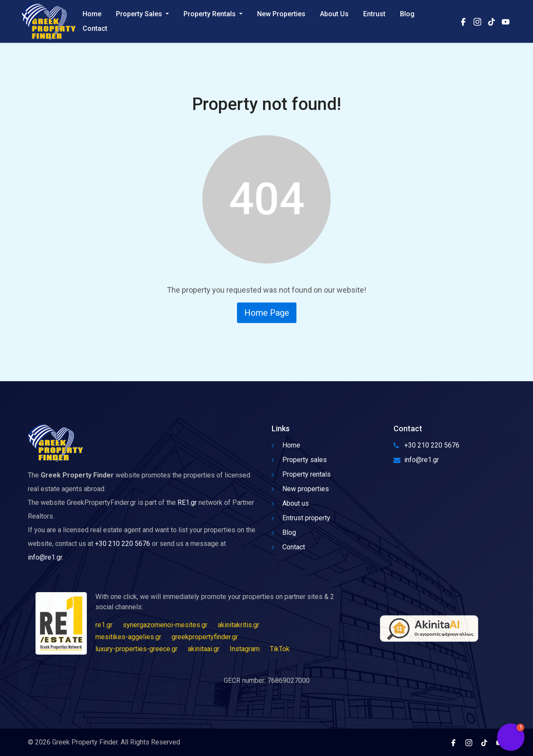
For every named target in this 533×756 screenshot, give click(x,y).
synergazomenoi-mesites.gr (165, 625)
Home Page (267, 313)
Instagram (245, 649)
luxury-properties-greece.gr (136, 649)
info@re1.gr (45, 557)
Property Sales (140, 14)
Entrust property (301, 518)
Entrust (374, 14)
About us (290, 503)
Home (92, 14)
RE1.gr (187, 503)
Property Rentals (210, 14)
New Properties (281, 14)
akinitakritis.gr (238, 625)
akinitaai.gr (204, 649)
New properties (300, 489)
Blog (407, 14)
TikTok (280, 649)
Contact (95, 28)
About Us (334, 14)
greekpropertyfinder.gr (205, 637)
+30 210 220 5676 (123, 544)
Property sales (299, 460)
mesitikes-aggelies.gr (128, 637)
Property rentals (301, 474)
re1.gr (104, 625)
